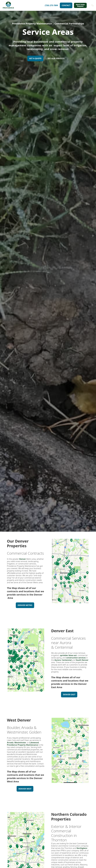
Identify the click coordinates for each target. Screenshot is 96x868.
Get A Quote (35, 58)
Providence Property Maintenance (23, 745)
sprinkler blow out (68, 655)
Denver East (69, 695)
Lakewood (34, 743)
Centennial (67, 660)
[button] (92, 5)
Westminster (20, 743)
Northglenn (82, 848)
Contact (66, 5)
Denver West (25, 789)
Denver (22, 559)
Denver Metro (25, 605)
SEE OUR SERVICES (56, 58)
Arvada (10, 743)
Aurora (58, 660)
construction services (76, 658)
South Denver (82, 660)
